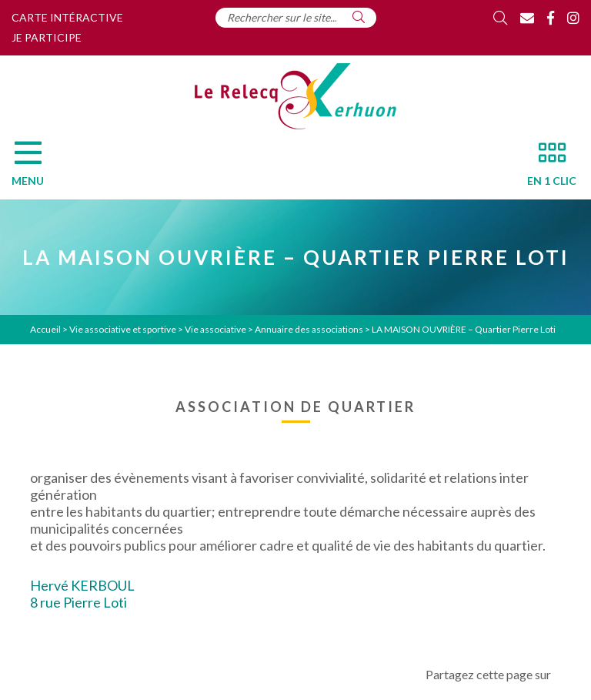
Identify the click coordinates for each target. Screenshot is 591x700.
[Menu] (35, 168)
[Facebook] (551, 18)
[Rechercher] (359, 17)
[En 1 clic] (546, 168)
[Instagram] (573, 18)
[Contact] (527, 18)
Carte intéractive (67, 17)
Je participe (47, 37)
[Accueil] (295, 96)
